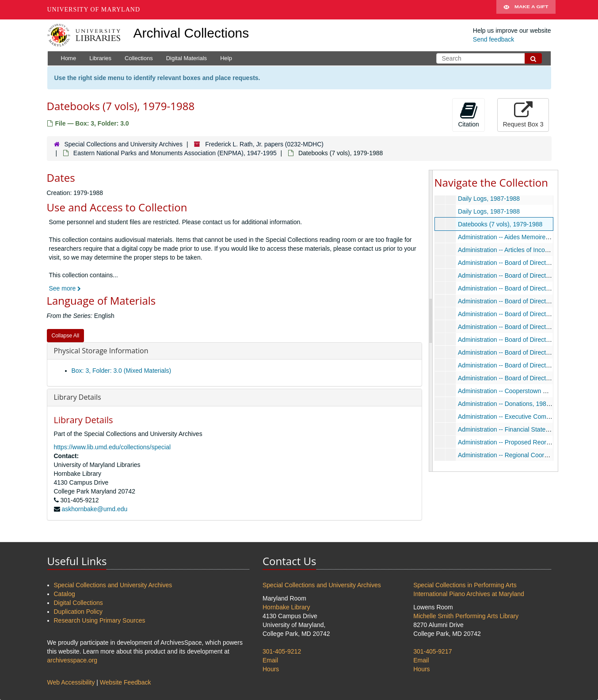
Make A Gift (526, 10)
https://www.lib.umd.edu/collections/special (112, 447)
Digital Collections (78, 603)
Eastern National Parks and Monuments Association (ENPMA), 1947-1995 (175, 153)
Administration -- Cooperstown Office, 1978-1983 (524, 391)
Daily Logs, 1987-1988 (488, 199)
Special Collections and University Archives (123, 144)
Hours (271, 669)
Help (226, 58)
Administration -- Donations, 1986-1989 (511, 404)
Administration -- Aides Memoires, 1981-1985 (519, 237)
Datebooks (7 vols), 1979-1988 (500, 224)
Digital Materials (187, 58)
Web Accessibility (71, 682)
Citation (468, 115)
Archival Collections (191, 33)
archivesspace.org (72, 660)
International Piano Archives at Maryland (469, 594)
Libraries (100, 58)
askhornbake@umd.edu (94, 509)
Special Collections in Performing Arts (465, 585)
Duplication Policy (78, 612)
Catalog (65, 594)
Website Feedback (126, 682)
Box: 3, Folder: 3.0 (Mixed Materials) (122, 371)
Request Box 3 (523, 115)
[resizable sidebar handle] (431, 321)
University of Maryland (94, 10)
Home (69, 58)
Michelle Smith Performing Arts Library (466, 616)
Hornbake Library (286, 607)
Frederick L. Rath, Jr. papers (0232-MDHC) (264, 144)
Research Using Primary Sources (100, 620)
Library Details (78, 397)
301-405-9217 (432, 651)
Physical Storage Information (101, 351)
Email (270, 660)
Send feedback (493, 39)
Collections (139, 58)
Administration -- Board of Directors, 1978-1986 (522, 263)
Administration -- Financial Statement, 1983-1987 (525, 429)
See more (65, 288)
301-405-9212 (282, 651)
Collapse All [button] (66, 336)
